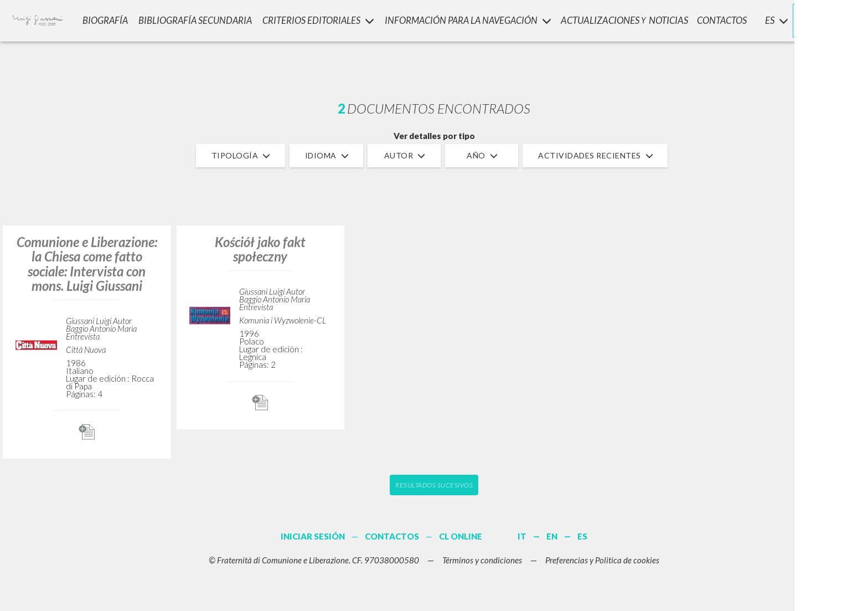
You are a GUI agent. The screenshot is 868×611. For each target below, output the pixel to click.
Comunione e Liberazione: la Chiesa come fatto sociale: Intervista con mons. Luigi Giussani (87, 264)
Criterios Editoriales (316, 20)
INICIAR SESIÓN (813, 20)
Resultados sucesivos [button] (434, 485)
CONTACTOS (722, 20)
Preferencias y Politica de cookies (602, 560)
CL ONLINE (461, 536)
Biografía (103, 20)
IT (522, 536)
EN (552, 536)
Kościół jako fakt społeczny (260, 249)
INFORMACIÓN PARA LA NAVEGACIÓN (466, 20)
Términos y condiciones (482, 560)
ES (582, 536)
